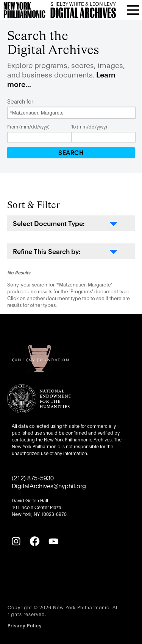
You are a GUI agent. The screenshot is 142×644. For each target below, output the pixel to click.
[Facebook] (34, 541)
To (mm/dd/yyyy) (89, 126)
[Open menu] (133, 10)
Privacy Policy (25, 625)
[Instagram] (16, 541)
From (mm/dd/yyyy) (28, 126)
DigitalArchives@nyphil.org (49, 485)
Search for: (21, 101)
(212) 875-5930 (33, 478)
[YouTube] (53, 541)
